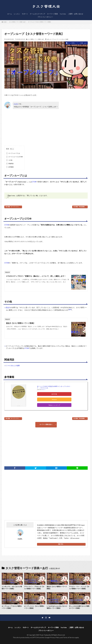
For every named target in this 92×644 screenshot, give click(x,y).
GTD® (34, 182)
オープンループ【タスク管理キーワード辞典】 (40, 22)
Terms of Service (69, 637)
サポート (25, 14)
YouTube (63, 14)
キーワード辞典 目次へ (46, 424)
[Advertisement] (25, 129)
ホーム (10, 14)
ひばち (48, 39)
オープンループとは (13, 153)
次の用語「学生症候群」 (80, 207)
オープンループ (54, 39)
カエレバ (43, 390)
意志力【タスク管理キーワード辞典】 (21, 323)
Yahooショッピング (54, 405)
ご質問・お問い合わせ (75, 14)
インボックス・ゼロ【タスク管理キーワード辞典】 (12, 588)
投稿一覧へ (61, 544)
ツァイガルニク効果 (63, 39)
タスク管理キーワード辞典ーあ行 (17, 22)
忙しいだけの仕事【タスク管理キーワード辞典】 (79, 607)
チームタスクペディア (38, 14)
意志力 (8, 308)
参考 (70, 310)
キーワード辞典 (52, 14)
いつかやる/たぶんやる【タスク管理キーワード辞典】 (57, 607)
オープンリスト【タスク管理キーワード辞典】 (34, 607)
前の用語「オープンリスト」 (13, 207)
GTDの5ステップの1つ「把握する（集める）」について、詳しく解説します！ (36, 276)
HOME (5, 22)
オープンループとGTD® (14, 157)
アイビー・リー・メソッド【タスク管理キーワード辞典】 (79, 588)
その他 (9, 160)
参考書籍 (10, 167)
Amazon (54, 399)
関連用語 (10, 164)
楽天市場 (54, 394)
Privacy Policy (55, 637)
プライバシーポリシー (45, 17)
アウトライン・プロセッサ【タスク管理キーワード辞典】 (34, 588)
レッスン (17, 14)
